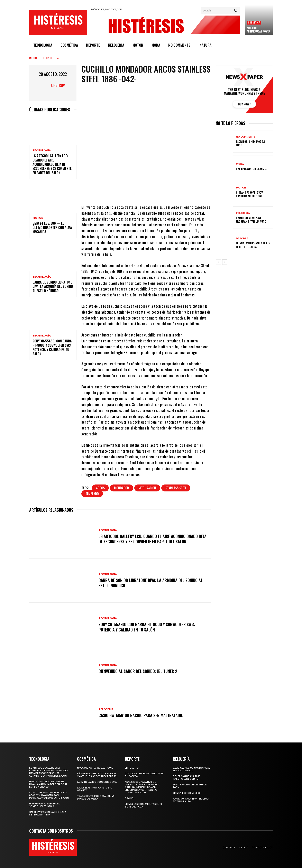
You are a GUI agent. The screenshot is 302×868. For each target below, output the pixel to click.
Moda (240, 164)
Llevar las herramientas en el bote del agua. (253, 245)
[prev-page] (218, 262)
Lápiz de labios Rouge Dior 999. (97, 782)
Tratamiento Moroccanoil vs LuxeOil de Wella (96, 797)
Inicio (33, 58)
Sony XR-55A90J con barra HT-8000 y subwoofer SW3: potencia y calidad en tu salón (52, 347)
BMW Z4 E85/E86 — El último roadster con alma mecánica (52, 228)
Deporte (242, 238)
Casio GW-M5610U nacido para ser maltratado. (141, 715)
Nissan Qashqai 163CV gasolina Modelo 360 (249, 194)
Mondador (122, 488)
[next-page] (225, 262)
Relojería (106, 709)
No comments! (246, 137)
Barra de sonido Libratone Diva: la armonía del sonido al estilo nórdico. (53, 286)
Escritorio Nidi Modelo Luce (251, 143)
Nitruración (147, 488)
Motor (38, 218)
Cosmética (254, 22)
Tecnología (51, 58)
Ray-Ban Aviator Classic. (251, 169)
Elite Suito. (132, 768)
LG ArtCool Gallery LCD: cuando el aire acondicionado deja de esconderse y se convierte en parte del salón (52, 164)
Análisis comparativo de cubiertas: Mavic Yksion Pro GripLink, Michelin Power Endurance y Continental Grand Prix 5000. (143, 787)
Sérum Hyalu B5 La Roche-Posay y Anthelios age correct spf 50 (97, 775)
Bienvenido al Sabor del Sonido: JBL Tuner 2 (138, 671)
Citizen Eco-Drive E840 (187, 793)
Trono (129, 798)
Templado (92, 494)
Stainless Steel (176, 488)
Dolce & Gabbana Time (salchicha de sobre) (186, 778)
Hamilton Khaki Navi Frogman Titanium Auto (251, 219)
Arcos (100, 488)
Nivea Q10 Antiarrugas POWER (259, 30)
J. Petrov (58, 85)
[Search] (236, 11)
